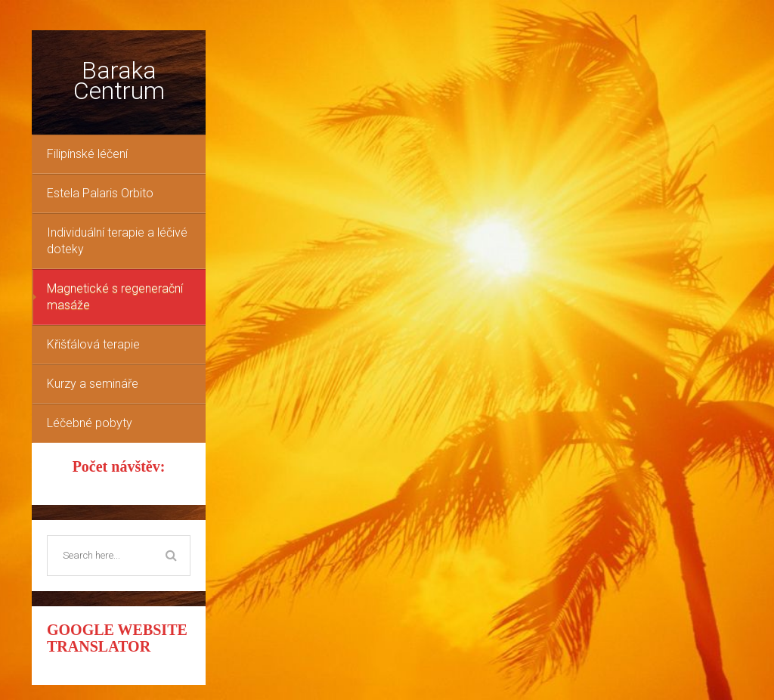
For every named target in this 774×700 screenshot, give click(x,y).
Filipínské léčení (87, 154)
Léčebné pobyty (90, 423)
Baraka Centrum (119, 81)
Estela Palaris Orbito (100, 193)
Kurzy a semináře (93, 384)
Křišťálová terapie (93, 344)
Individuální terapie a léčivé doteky (117, 241)
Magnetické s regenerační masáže (115, 297)
